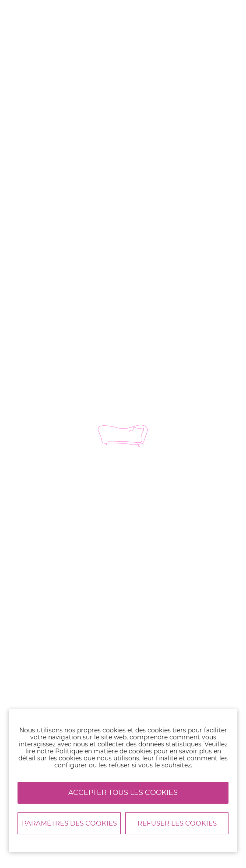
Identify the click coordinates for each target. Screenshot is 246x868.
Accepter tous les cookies (123, 793)
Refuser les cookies (177, 823)
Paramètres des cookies (69, 823)
